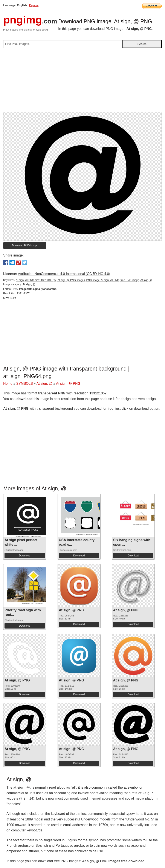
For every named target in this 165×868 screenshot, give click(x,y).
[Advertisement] (82, 82)
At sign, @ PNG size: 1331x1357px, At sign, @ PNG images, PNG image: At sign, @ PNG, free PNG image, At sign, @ (84, 280)
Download (25, 556)
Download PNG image (25, 246)
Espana (34, 5)
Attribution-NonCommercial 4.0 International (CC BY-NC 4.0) (64, 274)
